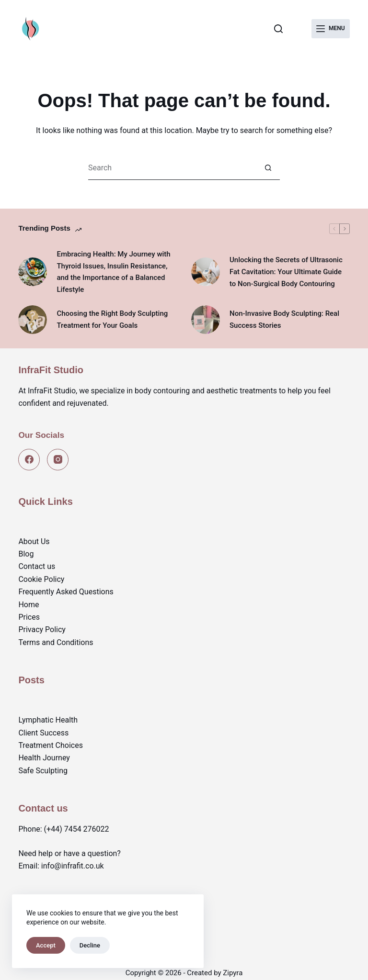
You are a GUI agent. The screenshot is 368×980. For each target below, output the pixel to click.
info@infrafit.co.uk (73, 866)
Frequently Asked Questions (66, 592)
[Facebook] (29, 460)
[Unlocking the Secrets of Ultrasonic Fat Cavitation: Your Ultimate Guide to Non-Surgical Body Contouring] (206, 272)
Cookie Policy (41, 579)
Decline (90, 945)
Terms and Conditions (56, 642)
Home (29, 605)
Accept (46, 945)
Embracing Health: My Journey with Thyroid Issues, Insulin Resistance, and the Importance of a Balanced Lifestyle (113, 272)
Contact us (37, 566)
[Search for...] (172, 168)
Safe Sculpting (43, 771)
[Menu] (331, 29)
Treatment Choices (51, 745)
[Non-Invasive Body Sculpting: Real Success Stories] (206, 320)
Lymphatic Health (48, 720)
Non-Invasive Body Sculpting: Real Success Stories (284, 319)
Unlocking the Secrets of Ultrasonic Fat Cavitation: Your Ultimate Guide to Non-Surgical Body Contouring (286, 272)
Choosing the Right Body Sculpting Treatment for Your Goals (112, 319)
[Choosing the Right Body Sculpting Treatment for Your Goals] (33, 320)
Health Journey (44, 758)
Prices (29, 617)
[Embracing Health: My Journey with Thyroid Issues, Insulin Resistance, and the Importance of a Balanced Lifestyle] (33, 272)
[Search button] (268, 168)
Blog (26, 554)
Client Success (43, 733)
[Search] (278, 29)
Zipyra (233, 973)
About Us (34, 541)
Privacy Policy (42, 629)
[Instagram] (58, 460)
